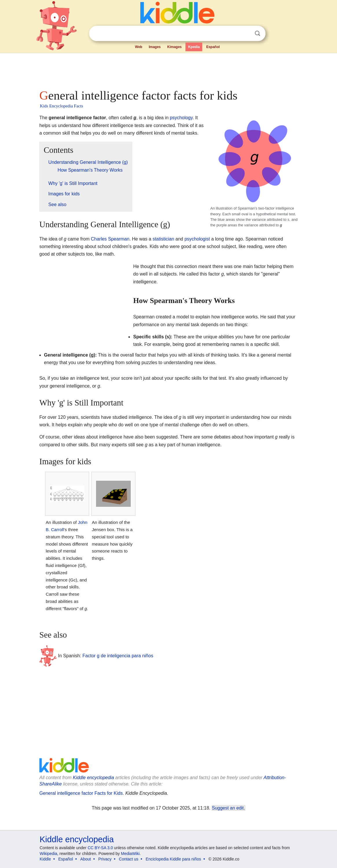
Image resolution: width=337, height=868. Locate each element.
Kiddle (45, 859)
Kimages (174, 47)
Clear (246, 34)
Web (139, 47)
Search (257, 33)
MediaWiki (130, 854)
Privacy (105, 859)
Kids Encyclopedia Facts (61, 106)
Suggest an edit (228, 808)
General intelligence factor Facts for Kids (81, 793)
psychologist (197, 239)
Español (213, 47)
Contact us (129, 859)
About (86, 859)
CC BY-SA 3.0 (100, 848)
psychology (181, 118)
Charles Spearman (110, 239)
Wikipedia (48, 854)
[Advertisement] (168, 69)
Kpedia (194, 47)
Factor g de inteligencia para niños (118, 656)
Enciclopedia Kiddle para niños (173, 859)
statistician (163, 239)
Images (155, 47)
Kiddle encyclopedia (93, 778)
